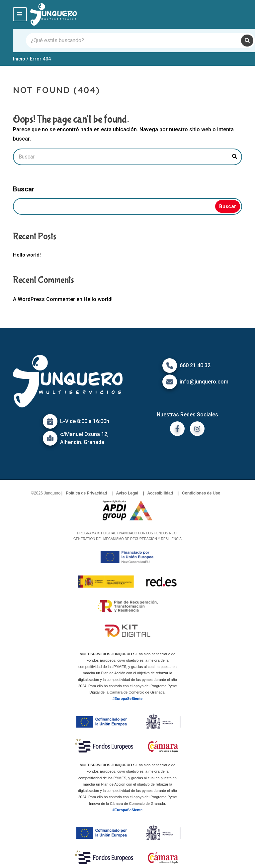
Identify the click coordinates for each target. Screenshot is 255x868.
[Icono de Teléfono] (170, 366)
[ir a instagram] (197, 429)
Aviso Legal (127, 493)
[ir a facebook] (177, 429)
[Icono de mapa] (50, 438)
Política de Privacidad (86, 493)
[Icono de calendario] (50, 421)
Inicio (19, 59)
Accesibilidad (160, 493)
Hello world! (27, 255)
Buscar (24, 189)
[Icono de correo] (170, 382)
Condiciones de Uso (201, 493)
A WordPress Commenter (44, 299)
